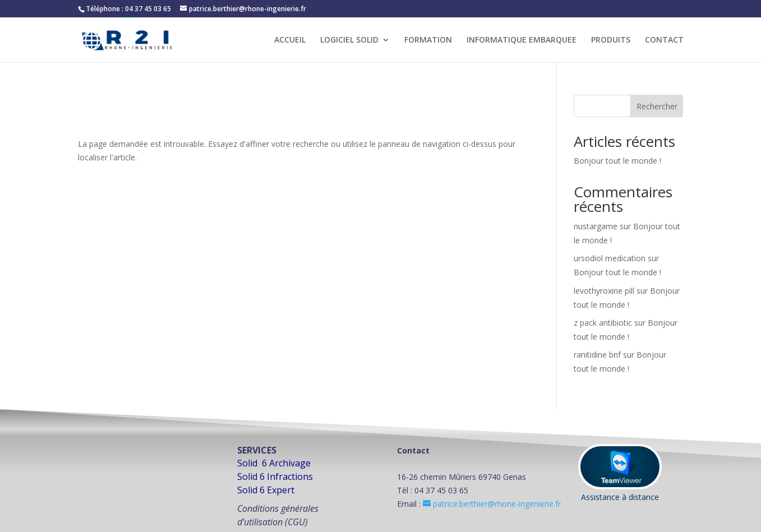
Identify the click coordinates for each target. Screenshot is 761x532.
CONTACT (664, 40)
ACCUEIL (290, 40)
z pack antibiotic (603, 323)
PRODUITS (611, 40)
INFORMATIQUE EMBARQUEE (522, 40)
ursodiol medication (610, 258)
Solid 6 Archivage (274, 463)
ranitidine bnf (597, 355)
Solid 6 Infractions (275, 477)
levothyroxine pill (604, 291)
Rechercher (657, 106)
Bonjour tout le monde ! (617, 161)
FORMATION (428, 40)
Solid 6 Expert (266, 490)
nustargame (596, 226)
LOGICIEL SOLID (349, 40)
